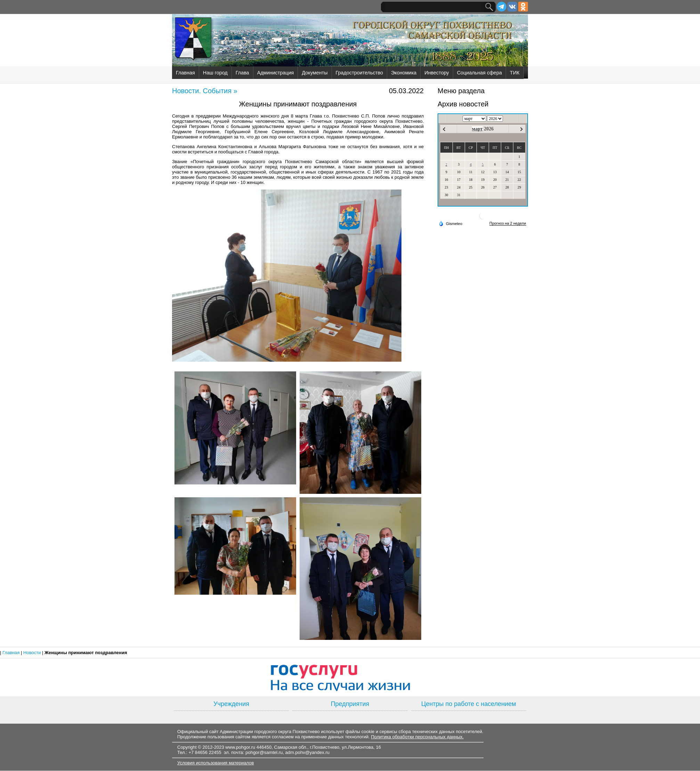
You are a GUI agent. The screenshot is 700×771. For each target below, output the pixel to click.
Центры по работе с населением (469, 704)
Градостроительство (359, 73)
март (477, 129)
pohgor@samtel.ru (264, 752)
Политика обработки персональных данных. (417, 737)
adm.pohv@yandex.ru (307, 752)
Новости (33, 653)
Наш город (215, 73)
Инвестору (437, 73)
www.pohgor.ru (240, 747)
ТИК (515, 73)
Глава (242, 73)
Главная (185, 73)
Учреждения (231, 704)
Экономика (404, 73)
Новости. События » (205, 91)
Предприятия (350, 704)
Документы (315, 73)
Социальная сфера (479, 73)
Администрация (276, 73)
